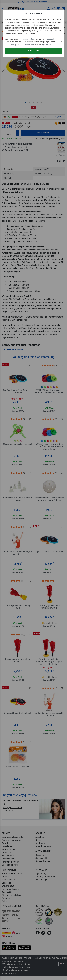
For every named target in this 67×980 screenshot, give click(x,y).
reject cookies (51, 39)
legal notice (47, 45)
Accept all (33, 51)
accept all (43, 31)
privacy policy (16, 45)
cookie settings (29, 39)
